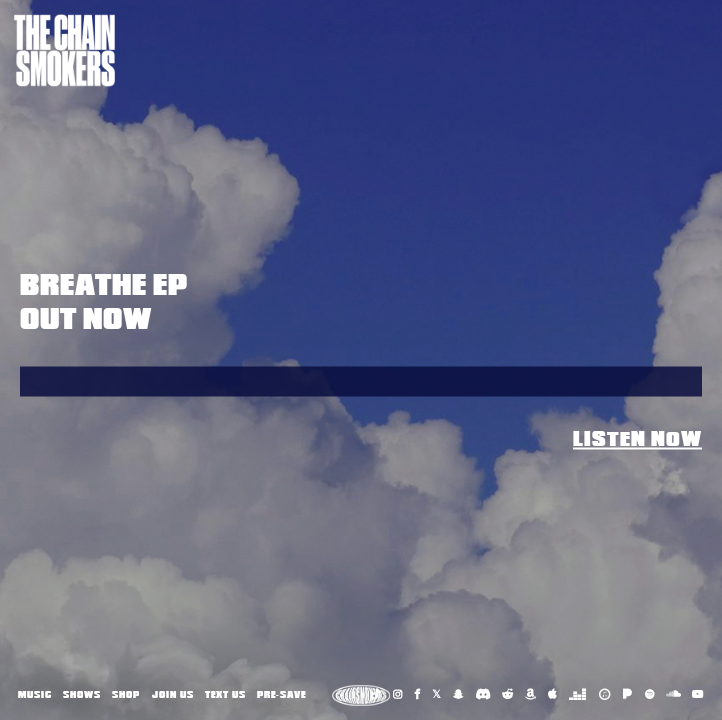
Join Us (173, 695)
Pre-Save (281, 695)
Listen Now (637, 439)
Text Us (225, 695)
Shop (126, 695)
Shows (82, 695)
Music (35, 695)
